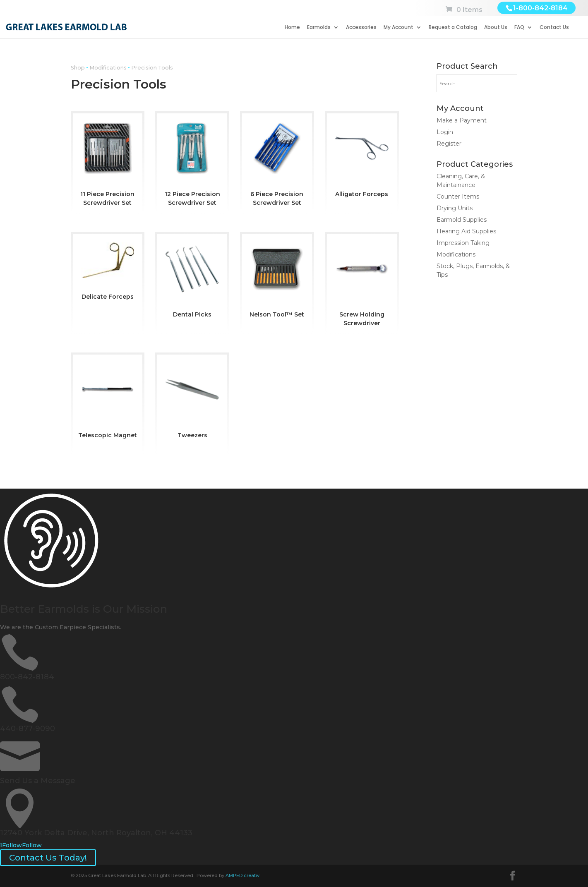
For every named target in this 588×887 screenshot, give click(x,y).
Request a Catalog (453, 28)
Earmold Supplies (462, 220)
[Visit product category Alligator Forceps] (362, 157)
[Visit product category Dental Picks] (192, 278)
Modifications (108, 68)
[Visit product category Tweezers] (192, 399)
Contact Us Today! (48, 858)
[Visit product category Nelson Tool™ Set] (277, 278)
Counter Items (458, 197)
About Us (496, 28)
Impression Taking (463, 243)
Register (449, 144)
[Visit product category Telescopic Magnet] (108, 399)
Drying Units (455, 208)
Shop (78, 68)
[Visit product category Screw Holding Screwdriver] (362, 283)
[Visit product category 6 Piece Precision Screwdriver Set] (277, 162)
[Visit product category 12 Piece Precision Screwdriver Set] (192, 162)
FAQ (519, 28)
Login (445, 132)
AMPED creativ (242, 875)
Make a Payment (462, 120)
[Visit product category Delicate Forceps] (108, 269)
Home (292, 28)
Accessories (361, 28)
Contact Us (554, 28)
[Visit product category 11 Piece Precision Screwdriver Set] (108, 162)
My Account (398, 28)
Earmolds (319, 28)
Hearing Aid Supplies (466, 231)
